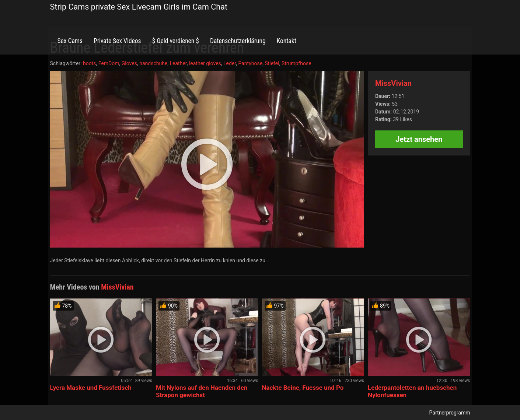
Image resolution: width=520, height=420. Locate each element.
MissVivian (393, 83)
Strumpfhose (296, 63)
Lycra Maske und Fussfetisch (91, 388)
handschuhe (153, 63)
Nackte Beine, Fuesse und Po (303, 388)
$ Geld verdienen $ (176, 41)
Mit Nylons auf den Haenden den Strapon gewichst (202, 391)
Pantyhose (250, 63)
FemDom (109, 63)
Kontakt (287, 41)
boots (90, 63)
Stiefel (272, 63)
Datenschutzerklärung (238, 41)
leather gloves (205, 63)
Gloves (129, 63)
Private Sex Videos (117, 41)
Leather (178, 63)
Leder (230, 63)
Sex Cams (70, 41)
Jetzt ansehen (419, 139)
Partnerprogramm (450, 413)
